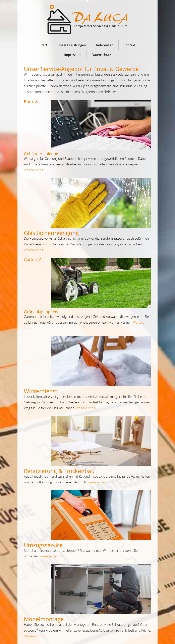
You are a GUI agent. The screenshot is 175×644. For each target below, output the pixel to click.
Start (43, 45)
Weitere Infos (33, 170)
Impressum (73, 55)
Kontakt (130, 45)
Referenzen (105, 45)
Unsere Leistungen (72, 45)
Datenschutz (101, 55)
